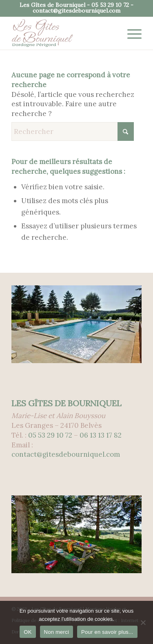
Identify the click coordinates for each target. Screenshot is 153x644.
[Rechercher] (73, 131)
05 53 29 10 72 (110, 5)
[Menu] (130, 33)
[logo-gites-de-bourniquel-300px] (63, 33)
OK (28, 632)
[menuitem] (130, 33)
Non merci (57, 632)
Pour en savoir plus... (107, 632)
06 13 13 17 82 (101, 435)
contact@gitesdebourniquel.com (76, 11)
